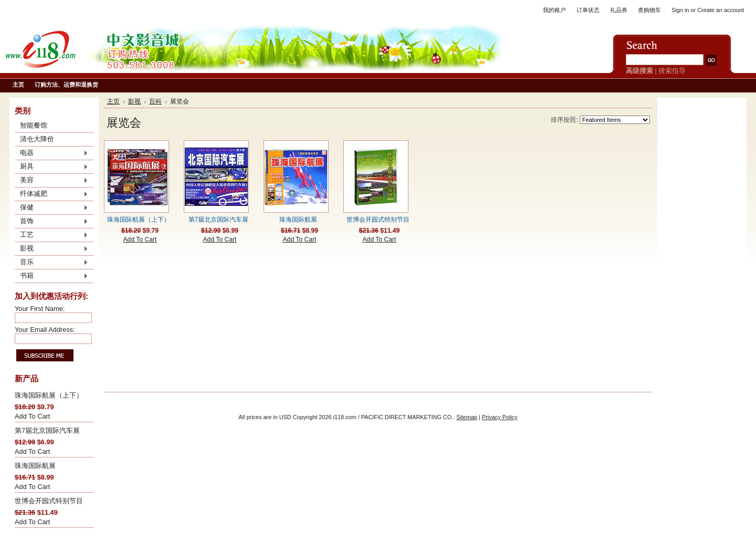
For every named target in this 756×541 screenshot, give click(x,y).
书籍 (51, 276)
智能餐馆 (34, 125)
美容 (51, 181)
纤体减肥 (51, 194)
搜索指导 (672, 71)
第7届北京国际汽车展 (47, 430)
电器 (51, 153)
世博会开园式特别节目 (49, 501)
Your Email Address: (45, 330)
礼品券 (619, 10)
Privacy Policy (500, 417)
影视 (51, 249)
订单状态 (588, 10)
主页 (113, 101)
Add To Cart (32, 416)
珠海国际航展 (35, 466)
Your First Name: (40, 309)
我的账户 (554, 10)
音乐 (51, 263)
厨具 (51, 167)
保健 (51, 208)
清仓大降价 (37, 139)
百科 (155, 101)
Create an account (721, 10)
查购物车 (649, 10)
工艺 (51, 235)
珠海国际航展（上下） (49, 395)
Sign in (680, 10)
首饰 (51, 222)
